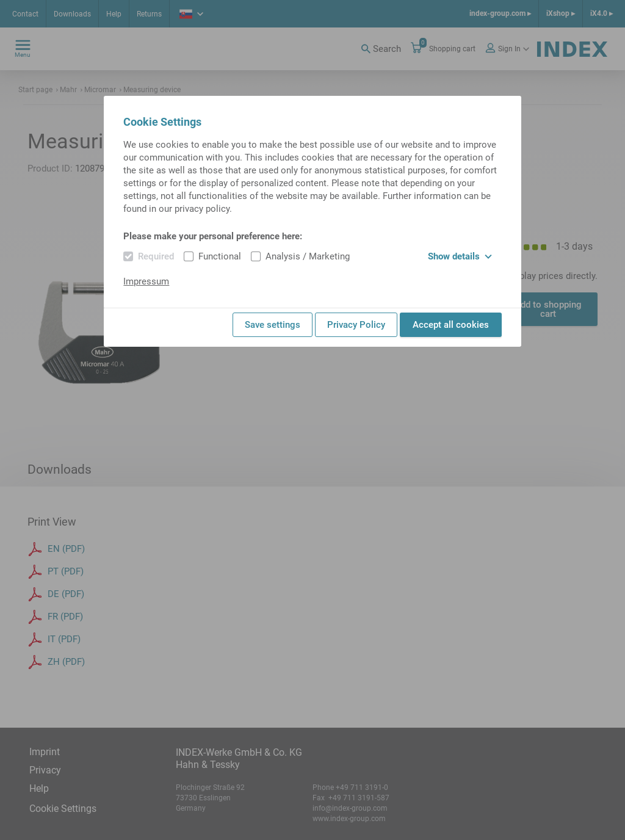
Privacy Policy (356, 325)
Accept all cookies (451, 325)
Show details (460, 256)
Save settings (273, 325)
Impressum (146, 281)
